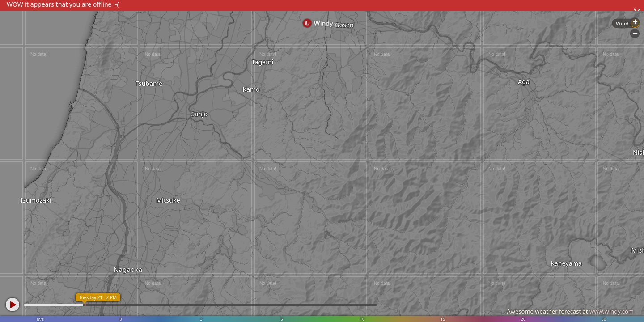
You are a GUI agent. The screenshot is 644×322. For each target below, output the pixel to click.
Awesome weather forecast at (570, 311)
